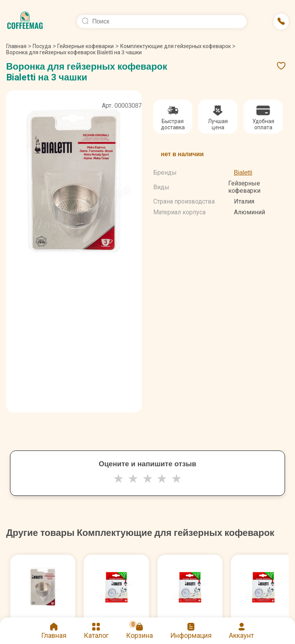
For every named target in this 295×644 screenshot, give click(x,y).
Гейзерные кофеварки (85, 46)
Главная (19, 46)
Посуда (42, 46)
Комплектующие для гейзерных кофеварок (176, 46)
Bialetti (243, 173)
